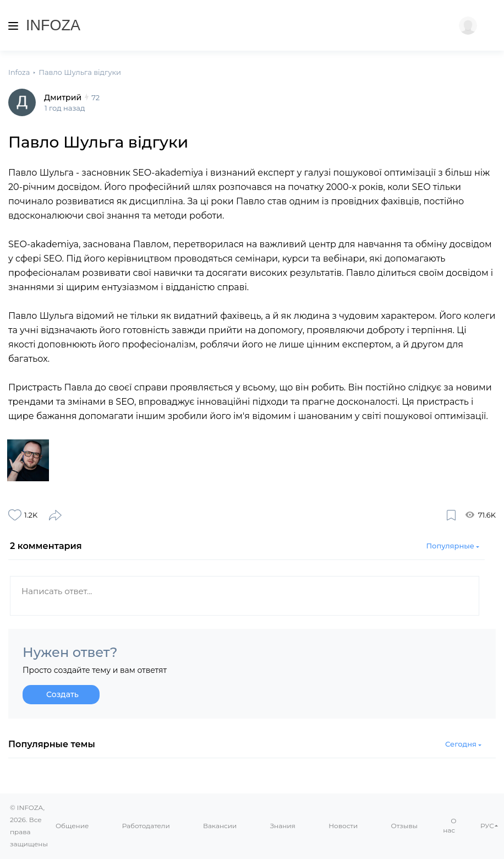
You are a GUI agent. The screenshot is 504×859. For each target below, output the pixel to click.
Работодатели (146, 826)
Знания (283, 826)
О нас (450, 826)
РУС (487, 826)
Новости (343, 826)
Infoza (53, 25)
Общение (72, 826)
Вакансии (220, 826)
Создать (62, 697)
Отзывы (404, 826)
